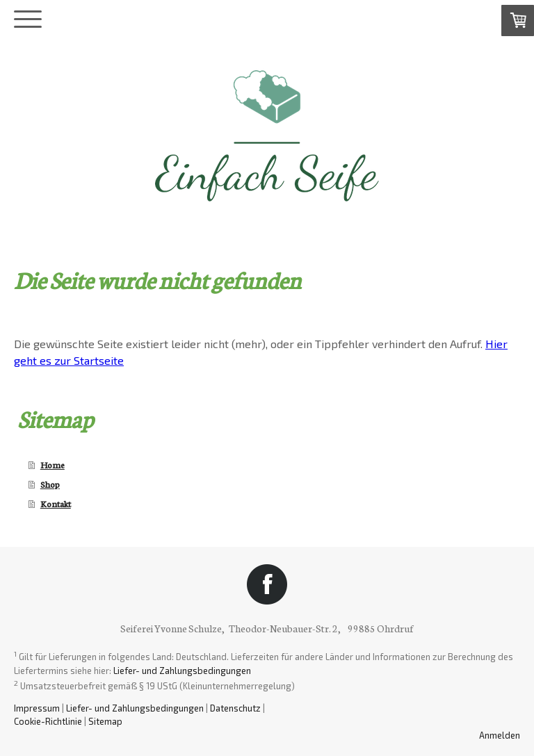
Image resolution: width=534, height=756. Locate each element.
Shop (50, 484)
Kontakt (56, 503)
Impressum (37, 708)
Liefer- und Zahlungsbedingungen (182, 671)
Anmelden (500, 735)
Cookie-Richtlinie (48, 721)
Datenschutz (235, 708)
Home (52, 465)
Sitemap (105, 721)
